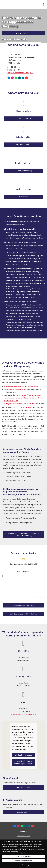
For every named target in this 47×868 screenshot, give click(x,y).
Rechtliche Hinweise (23, 836)
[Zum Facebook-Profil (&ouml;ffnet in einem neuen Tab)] (9, 78)
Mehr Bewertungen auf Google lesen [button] (24, 614)
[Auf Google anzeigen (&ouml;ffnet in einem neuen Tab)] (26, 78)
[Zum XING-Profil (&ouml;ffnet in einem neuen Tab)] (19, 78)
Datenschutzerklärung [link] (19, 749)
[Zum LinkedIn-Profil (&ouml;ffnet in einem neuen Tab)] (23, 78)
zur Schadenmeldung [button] (24, 143)
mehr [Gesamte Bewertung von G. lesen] (23, 567)
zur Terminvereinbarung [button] (24, 169)
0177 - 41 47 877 (14, 70)
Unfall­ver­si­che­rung (28, 398)
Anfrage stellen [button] (23, 812)
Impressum (23, 832)
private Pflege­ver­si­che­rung (31, 395)
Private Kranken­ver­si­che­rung (14, 386)
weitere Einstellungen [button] (24, 865)
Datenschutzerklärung (11, 852)
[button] (2, 576)
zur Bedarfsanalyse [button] (23, 117)
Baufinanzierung (27, 408)
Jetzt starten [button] (23, 195)
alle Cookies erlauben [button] (23, 755)
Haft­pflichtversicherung (12, 398)
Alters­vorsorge (33, 386)
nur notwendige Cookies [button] (24, 861)
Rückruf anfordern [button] (23, 788)
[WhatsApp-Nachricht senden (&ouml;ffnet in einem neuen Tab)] (16, 78)
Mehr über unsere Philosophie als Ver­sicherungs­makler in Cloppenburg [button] (23, 535)
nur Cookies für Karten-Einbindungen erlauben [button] (23, 762)
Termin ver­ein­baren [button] (23, 33)
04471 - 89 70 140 (14, 67)
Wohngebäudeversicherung (14, 404)
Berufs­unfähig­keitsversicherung (15, 389)
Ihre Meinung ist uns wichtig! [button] (23, 607)
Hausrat (33, 404)
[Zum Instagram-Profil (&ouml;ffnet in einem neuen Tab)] (12, 78)
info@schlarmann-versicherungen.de (20, 73)
